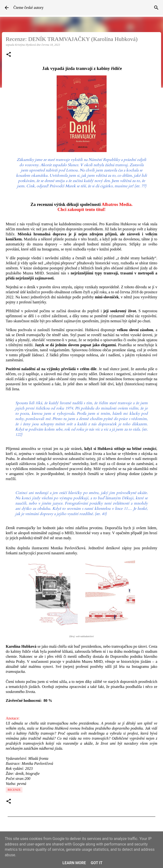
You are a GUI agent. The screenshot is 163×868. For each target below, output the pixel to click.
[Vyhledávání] (156, 8)
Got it (96, 863)
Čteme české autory (28, 8)
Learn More (74, 863)
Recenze (14, 790)
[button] (9, 55)
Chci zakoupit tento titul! (81, 209)
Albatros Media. (117, 204)
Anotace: (13, 718)
